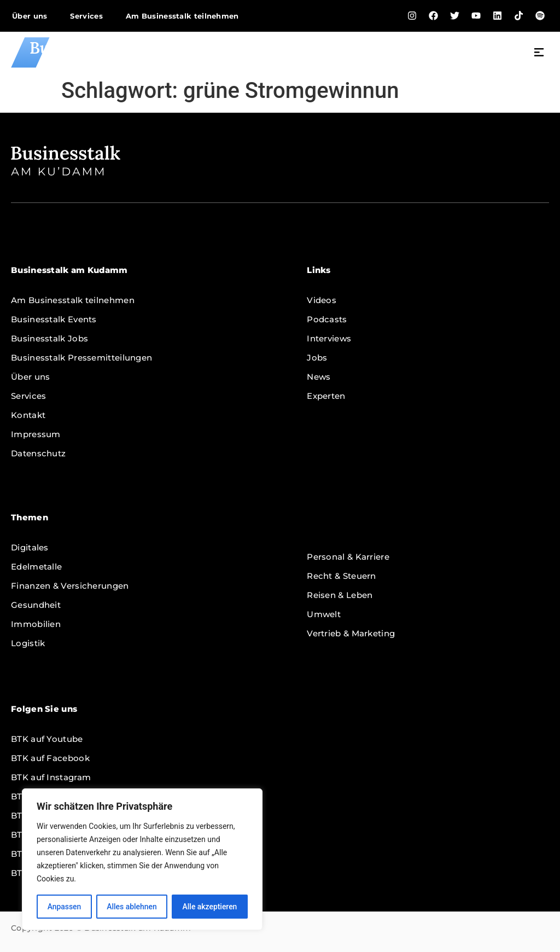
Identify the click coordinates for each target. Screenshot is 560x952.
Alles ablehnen (132, 907)
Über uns (30, 16)
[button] (539, 54)
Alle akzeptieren (209, 907)
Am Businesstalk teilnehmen (182, 16)
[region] (142, 860)
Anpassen (64, 907)
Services (86, 16)
